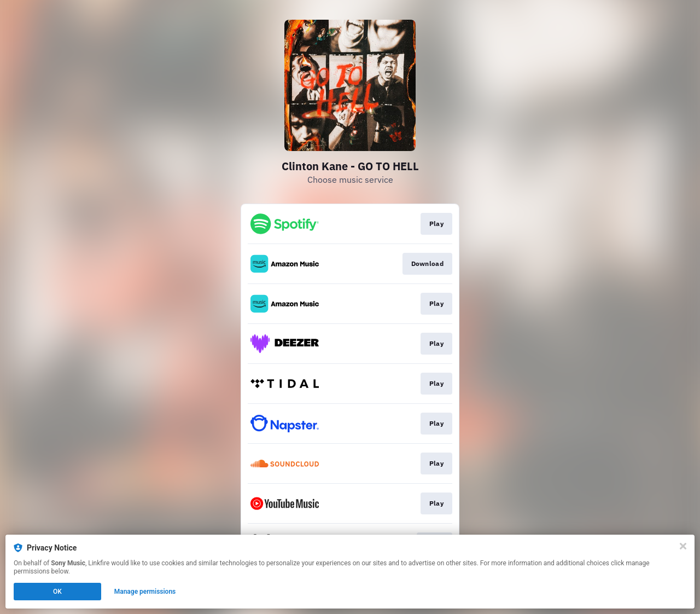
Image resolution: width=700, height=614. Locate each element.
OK (57, 592)
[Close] (683, 546)
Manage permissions (145, 592)
